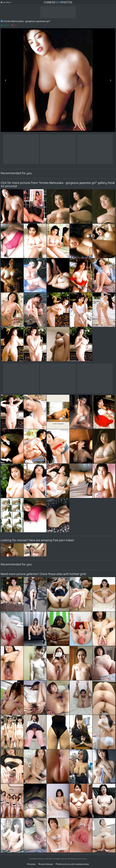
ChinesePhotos (58, 2)
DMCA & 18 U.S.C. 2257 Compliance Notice (72, 864)
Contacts (31, 864)
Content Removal (46, 864)
